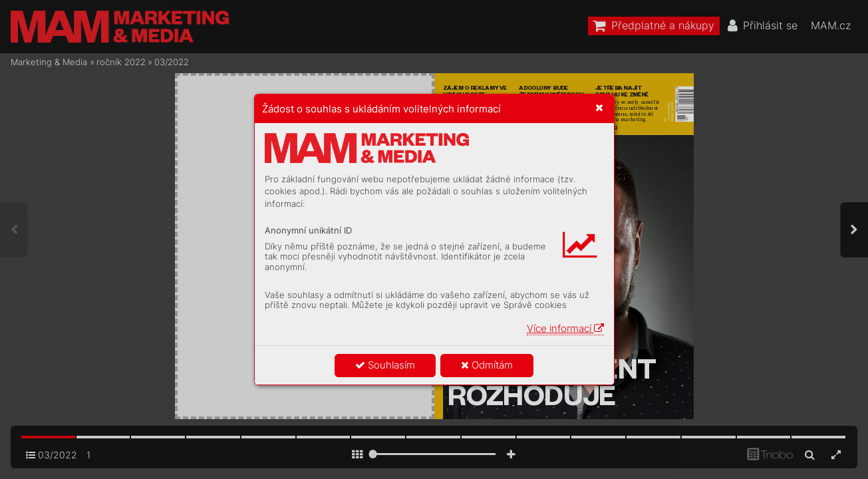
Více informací (565, 328)
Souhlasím (385, 365)
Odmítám (487, 365)
